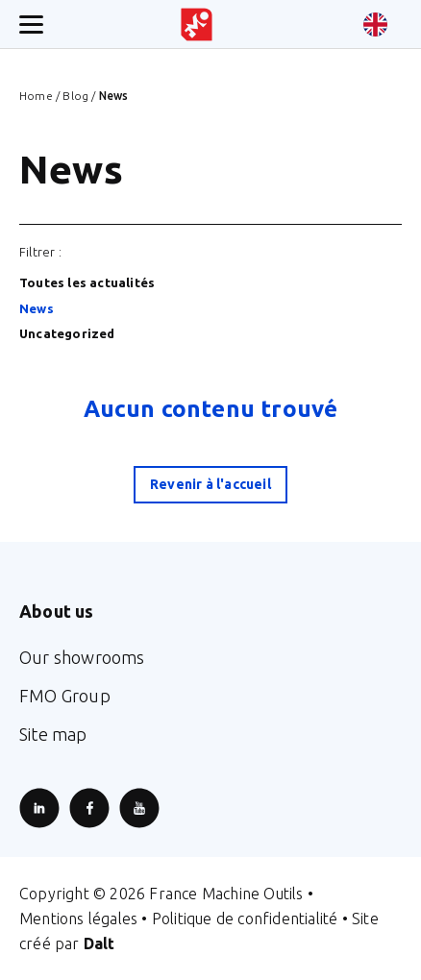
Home (36, 96)
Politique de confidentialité (245, 919)
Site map (53, 734)
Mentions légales (78, 919)
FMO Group (65, 696)
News (37, 308)
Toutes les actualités (87, 282)
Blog (75, 96)
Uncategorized (67, 333)
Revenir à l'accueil (210, 484)
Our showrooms (82, 657)
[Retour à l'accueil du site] (197, 24)
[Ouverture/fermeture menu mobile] (31, 24)
